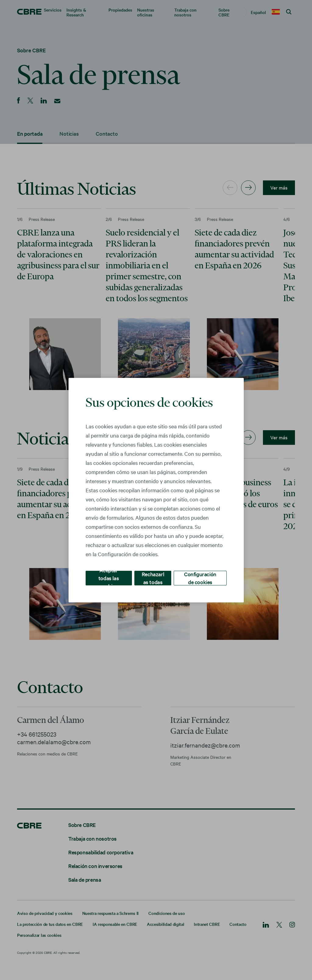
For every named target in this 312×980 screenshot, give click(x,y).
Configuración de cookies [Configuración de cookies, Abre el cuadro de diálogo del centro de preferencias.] (200, 578)
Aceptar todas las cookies (109, 578)
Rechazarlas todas (153, 578)
